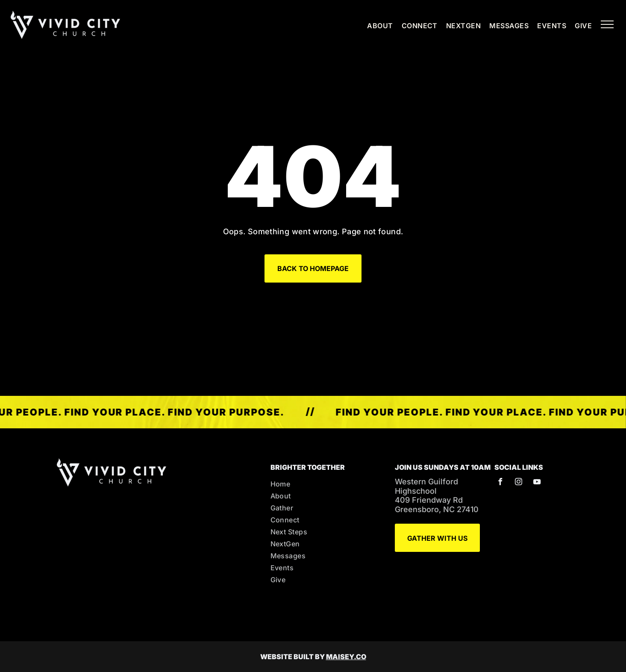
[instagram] (518, 483)
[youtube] (537, 483)
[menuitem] (376, 26)
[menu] (607, 24)
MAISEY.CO (346, 657)
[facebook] (500, 483)
